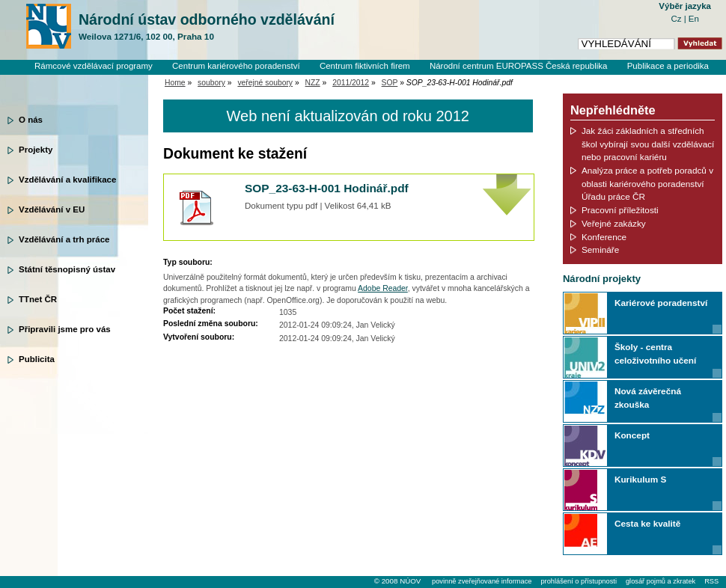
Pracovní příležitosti (620, 210)
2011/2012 (351, 83)
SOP (390, 83)
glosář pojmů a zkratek (661, 581)
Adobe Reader (383, 288)
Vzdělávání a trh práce (64, 239)
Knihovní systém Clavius (662, 79)
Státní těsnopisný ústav (67, 269)
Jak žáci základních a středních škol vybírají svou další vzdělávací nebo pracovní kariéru (648, 144)
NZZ (313, 83)
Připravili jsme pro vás (65, 329)
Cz (677, 19)
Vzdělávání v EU (52, 209)
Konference (604, 237)
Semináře (600, 249)
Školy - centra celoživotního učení (655, 353)
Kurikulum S (640, 479)
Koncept (632, 435)
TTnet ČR (38, 299)
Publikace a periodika (668, 66)
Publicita (37, 359)
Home (175, 83)
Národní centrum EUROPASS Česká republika (519, 66)
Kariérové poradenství (661, 303)
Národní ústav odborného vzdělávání (207, 27)
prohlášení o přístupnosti (578, 581)
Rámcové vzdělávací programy (94, 66)
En (694, 19)
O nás (31, 120)
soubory (211, 83)
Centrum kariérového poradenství (236, 66)
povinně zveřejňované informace (482, 581)
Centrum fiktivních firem (365, 66)
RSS (711, 581)
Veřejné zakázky (614, 223)
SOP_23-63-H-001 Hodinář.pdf (327, 188)
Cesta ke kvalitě (647, 523)
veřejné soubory (265, 83)
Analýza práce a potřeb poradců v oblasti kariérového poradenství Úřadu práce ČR (647, 183)
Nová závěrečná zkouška (648, 398)
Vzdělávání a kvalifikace (67, 180)
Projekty (36, 150)
